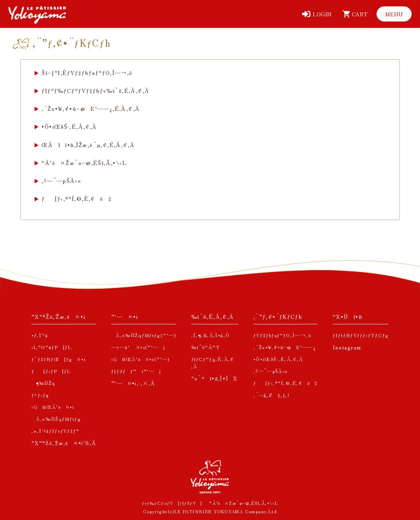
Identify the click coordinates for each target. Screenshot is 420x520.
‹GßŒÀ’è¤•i (53, 407)
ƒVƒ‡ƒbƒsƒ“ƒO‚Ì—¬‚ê (282, 335)
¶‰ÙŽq (43, 383)
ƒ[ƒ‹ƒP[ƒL (51, 371)
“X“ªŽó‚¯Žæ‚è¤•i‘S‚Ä (64, 443)
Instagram (347, 347)
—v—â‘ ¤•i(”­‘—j (138, 347)
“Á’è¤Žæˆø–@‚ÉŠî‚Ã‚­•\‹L (84, 163)
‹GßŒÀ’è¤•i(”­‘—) (140, 359)
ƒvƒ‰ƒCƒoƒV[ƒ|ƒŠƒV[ (172, 503)
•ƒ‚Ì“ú (40, 335)
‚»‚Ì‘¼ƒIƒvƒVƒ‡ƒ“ (55, 431)
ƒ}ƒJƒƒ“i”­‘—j (136, 371)
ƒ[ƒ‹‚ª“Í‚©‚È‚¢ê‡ (77, 198)
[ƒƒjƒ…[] (394, 14)
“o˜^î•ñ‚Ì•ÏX (214, 378)
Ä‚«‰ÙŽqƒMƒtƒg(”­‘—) (144, 335)
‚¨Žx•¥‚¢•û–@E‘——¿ (285, 347)
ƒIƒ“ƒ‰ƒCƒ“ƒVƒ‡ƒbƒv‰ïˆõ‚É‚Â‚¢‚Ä (95, 90)
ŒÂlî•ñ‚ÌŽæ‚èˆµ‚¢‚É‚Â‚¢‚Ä (88, 145)
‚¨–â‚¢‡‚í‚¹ (272, 395)
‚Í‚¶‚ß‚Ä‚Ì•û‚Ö (211, 335)
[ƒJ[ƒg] (353, 14)
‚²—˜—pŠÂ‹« (61, 181)
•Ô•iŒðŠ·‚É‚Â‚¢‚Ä (69, 126)
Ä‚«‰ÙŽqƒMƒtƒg (56, 419)
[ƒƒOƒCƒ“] (317, 14)
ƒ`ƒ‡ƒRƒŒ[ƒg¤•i (59, 359)
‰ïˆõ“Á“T (206, 347)
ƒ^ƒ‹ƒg (40, 395)
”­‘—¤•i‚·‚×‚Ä (133, 383)
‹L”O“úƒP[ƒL (52, 347)
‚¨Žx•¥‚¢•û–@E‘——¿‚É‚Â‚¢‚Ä (90, 108)
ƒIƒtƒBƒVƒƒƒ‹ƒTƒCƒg (361, 335)
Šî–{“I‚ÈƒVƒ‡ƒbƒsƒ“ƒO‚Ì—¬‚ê (87, 73)
